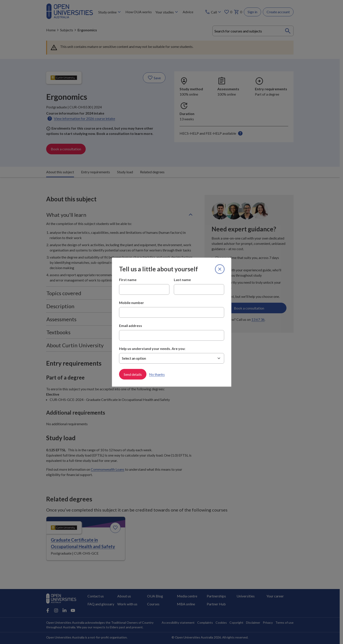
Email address (131, 326)
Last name (182, 280)
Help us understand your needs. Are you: (152, 348)
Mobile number (132, 303)
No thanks (157, 374)
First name (128, 280)
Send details (133, 374)
